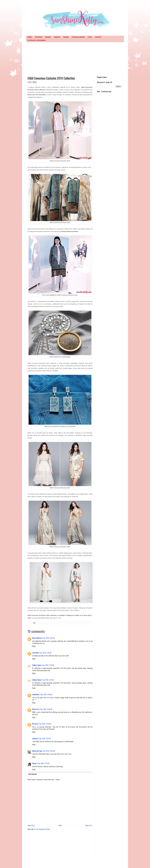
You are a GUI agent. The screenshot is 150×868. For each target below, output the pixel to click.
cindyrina (35, 739)
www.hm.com (57, 618)
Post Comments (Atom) (43, 829)
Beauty (48, 37)
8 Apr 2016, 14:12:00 (43, 763)
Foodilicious (36, 694)
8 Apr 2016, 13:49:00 (45, 724)
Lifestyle (39, 37)
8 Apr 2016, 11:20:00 (48, 665)
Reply (34, 646)
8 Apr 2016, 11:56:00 (46, 694)
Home (30, 37)
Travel (66, 37)
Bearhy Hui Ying (37, 751)
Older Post (89, 825)
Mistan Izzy (36, 709)
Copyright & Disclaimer (37, 41)
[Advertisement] (75, 59)
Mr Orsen (35, 724)
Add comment (32, 774)
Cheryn (34, 763)
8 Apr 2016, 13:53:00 (49, 751)
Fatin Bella (35, 653)
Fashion (57, 37)
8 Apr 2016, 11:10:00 (45, 653)
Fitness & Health (78, 37)
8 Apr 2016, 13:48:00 (46, 709)
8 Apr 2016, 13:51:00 (45, 739)
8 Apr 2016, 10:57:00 (49, 638)
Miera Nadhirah (37, 638)
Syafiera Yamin (37, 665)
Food (90, 37)
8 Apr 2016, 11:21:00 (48, 680)
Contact (98, 37)
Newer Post (31, 825)
